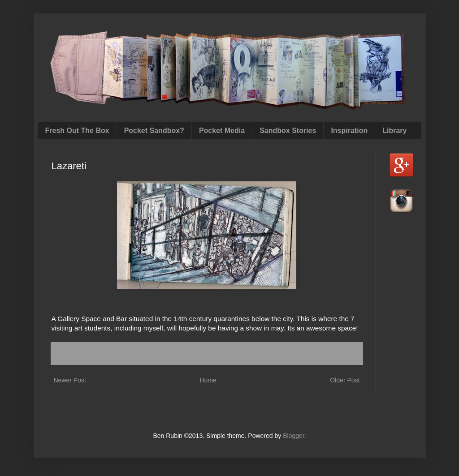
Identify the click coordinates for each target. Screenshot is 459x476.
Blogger (293, 436)
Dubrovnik (100, 358)
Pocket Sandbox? (154, 131)
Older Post (345, 380)
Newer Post (70, 380)
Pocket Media (222, 131)
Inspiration (349, 131)
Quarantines (154, 358)
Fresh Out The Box (77, 131)
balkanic (74, 358)
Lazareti (126, 358)
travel (180, 358)
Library (394, 131)
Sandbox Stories (288, 131)
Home (208, 380)
